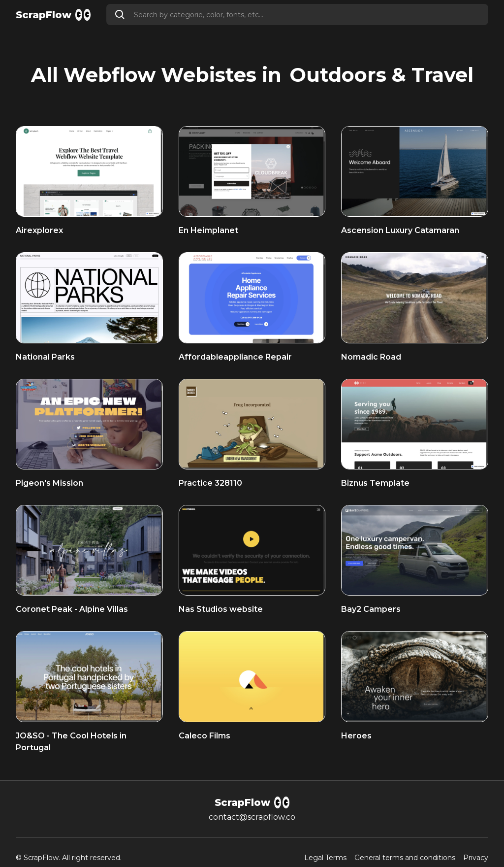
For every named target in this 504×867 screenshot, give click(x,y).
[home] (53, 15)
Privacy (476, 858)
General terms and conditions (405, 858)
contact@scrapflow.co (252, 817)
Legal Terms (325, 858)
